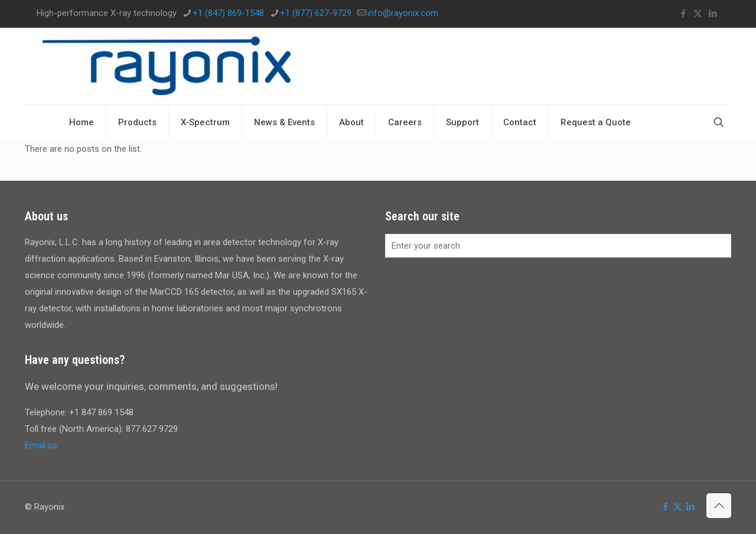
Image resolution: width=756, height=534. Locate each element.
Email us (41, 445)
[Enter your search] (558, 246)
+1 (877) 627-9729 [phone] (316, 13)
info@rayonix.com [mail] (403, 13)
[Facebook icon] (683, 14)
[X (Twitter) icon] (698, 14)
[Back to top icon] (719, 506)
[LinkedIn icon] (713, 14)
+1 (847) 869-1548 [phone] (228, 13)
